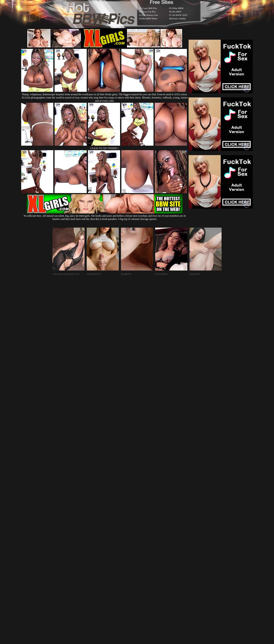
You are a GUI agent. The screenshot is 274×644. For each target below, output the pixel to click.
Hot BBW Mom (150, 18)
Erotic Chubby (179, 18)
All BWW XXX (180, 15)
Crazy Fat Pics (149, 12)
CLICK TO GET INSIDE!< (105, 148)
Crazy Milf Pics (150, 8)
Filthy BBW (178, 8)
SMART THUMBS (145, 540)
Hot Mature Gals (150, 15)
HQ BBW (177, 12)
